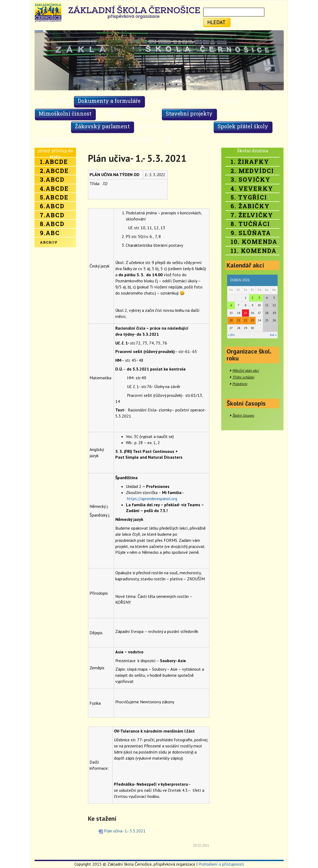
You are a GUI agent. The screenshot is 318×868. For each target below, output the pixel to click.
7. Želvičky (252, 215)
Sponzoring (238, 113)
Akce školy (154, 126)
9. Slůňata (251, 233)
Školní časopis (243, 415)
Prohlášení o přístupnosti (221, 864)
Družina (228, 101)
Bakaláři (161, 101)
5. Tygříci (249, 197)
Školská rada (56, 139)
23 (252, 320)
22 (245, 320)
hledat (216, 22)
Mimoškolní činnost (65, 113)
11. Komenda (254, 251)
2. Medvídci (252, 171)
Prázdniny (240, 384)
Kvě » (273, 335)
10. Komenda (254, 242)
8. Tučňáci (250, 224)
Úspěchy (145, 113)
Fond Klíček (141, 139)
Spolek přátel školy (243, 126)
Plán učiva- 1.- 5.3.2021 (125, 831)
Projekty (112, 113)
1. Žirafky (250, 162)
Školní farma (99, 139)
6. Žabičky (250, 206)
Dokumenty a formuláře (109, 101)
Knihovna (52, 126)
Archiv (49, 242)
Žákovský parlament (102, 126)
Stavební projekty (189, 113)
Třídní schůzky (243, 377)
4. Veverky (252, 188)
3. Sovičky (251, 179)
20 (231, 320)
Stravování (193, 126)
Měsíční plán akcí (246, 371)
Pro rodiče (195, 101)
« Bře (232, 335)
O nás (61, 101)
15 (245, 313)
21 (239, 320)
